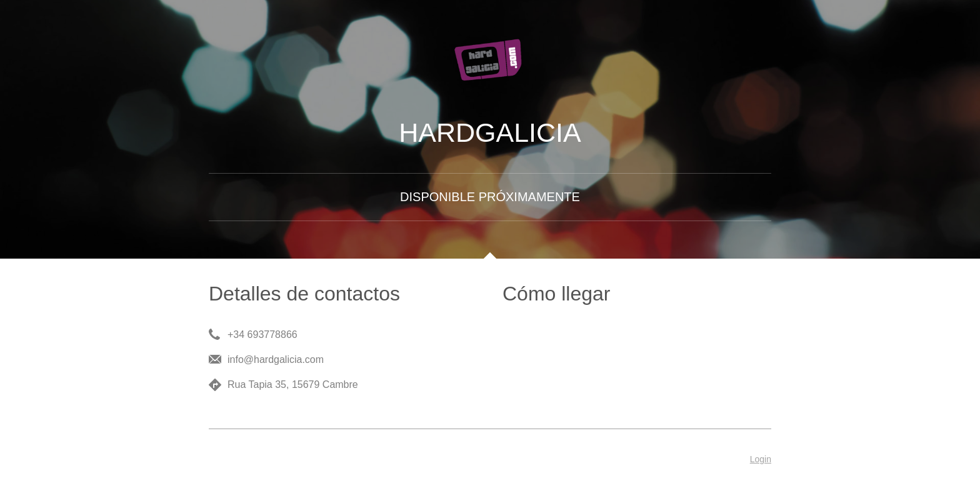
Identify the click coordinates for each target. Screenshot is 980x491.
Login (761, 459)
